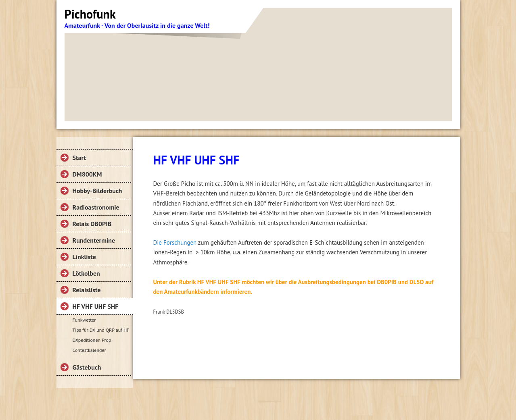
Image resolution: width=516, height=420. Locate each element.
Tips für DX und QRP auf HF (101, 330)
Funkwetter (84, 320)
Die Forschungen (175, 242)
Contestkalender (89, 350)
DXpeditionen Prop (92, 340)
